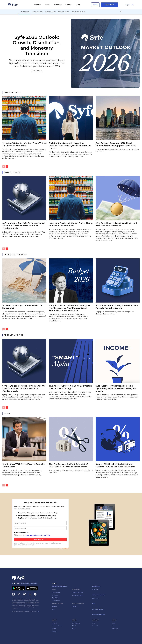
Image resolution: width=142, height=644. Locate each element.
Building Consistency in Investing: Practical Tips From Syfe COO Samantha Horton (70, 146)
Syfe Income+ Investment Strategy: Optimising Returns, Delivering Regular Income (116, 388)
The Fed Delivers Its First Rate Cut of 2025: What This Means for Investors (68, 465)
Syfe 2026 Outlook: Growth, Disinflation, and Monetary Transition (37, 45)
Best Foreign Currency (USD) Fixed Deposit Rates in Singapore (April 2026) (116, 144)
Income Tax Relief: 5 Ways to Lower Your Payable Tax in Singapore (117, 307)
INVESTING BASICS (13, 92)
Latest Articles (25, 12)
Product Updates (64, 12)
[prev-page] (4, 166)
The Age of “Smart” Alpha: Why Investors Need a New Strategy (71, 387)
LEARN (78, 5)
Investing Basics (37, 12)
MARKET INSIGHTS (13, 172)
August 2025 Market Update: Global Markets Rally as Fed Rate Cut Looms (115, 465)
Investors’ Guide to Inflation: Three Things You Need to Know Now (24, 144)
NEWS (7, 413)
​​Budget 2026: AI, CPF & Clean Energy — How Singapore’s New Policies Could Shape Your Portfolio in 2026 (69, 308)
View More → (37, 71)
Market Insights (50, 12)
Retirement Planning (79, 12)
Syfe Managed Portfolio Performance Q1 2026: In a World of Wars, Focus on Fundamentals (23, 226)
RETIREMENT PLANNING (15, 255)
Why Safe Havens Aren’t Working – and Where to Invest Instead (116, 224)
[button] (121, 12)
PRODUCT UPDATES (13, 335)
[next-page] (7, 166)
